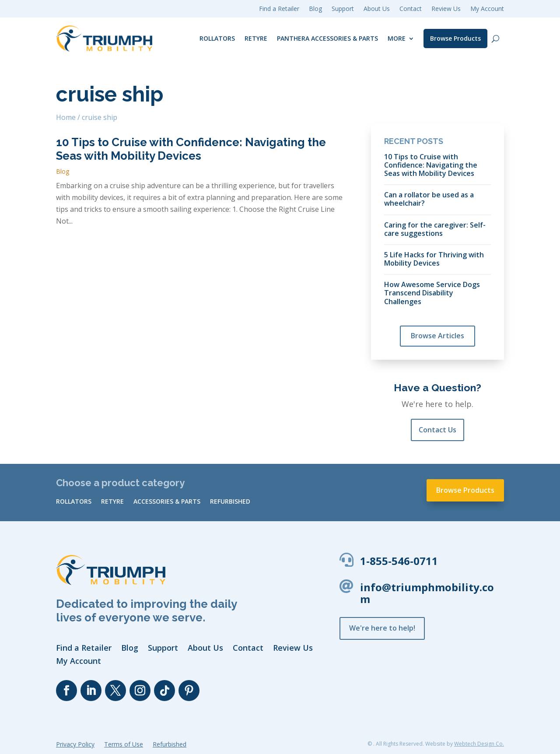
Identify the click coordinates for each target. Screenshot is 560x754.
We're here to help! (382, 628)
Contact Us (437, 430)
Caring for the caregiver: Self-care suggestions (435, 229)
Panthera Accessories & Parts (327, 38)
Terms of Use (124, 745)
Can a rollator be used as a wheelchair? (429, 199)
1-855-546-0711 (399, 561)
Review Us (446, 9)
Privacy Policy (75, 745)
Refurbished (230, 502)
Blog (63, 171)
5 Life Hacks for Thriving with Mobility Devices (434, 259)
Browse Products (455, 38)
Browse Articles (437, 336)
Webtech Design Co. (479, 744)
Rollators (217, 38)
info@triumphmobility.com (427, 593)
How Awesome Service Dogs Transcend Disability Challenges (432, 293)
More (397, 38)
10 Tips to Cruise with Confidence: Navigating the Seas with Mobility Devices (191, 149)
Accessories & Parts (167, 502)
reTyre (256, 38)
